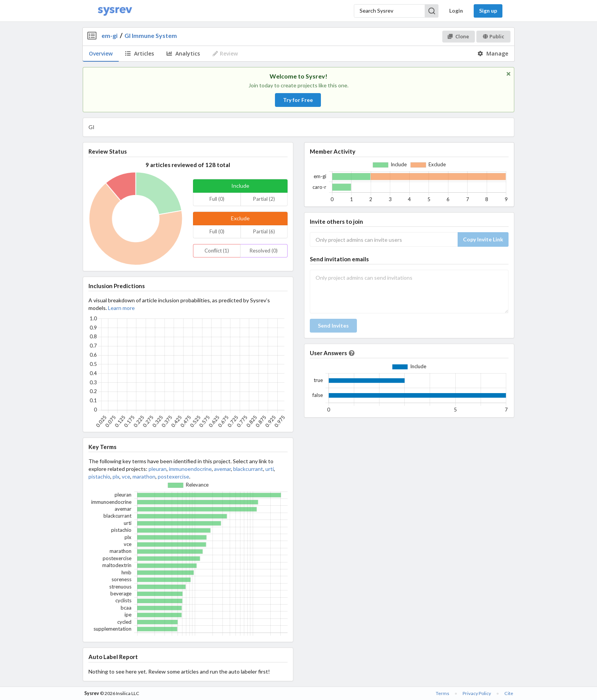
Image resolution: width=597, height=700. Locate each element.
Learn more (121, 308)
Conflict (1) (217, 251)
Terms (442, 693)
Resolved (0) (264, 251)
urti (270, 469)
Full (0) (217, 199)
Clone (458, 36)
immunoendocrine (190, 469)
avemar (222, 469)
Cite (509, 693)
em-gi (110, 35)
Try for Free (298, 100)
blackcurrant (248, 469)
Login (456, 11)
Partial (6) (264, 231)
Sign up (488, 11)
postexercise (173, 476)
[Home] (115, 11)
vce (126, 476)
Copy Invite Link (483, 239)
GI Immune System (151, 35)
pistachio (99, 476)
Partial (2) (264, 199)
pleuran (158, 469)
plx (116, 476)
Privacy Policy (477, 693)
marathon (144, 476)
